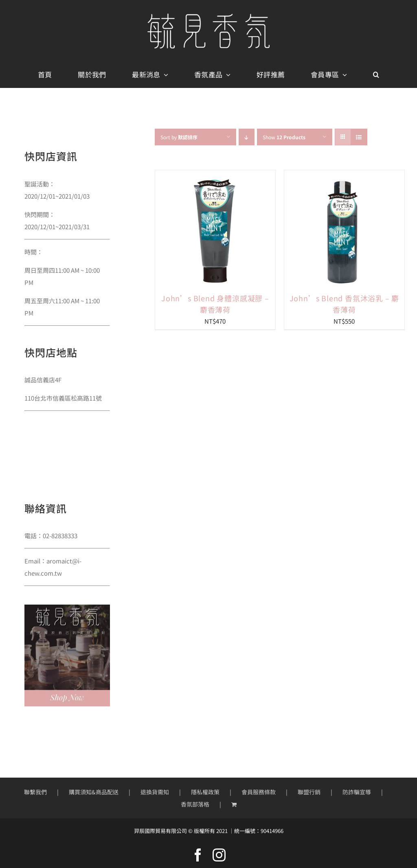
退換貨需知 (155, 792)
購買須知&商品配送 (94, 792)
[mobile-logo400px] (208, 16)
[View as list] (359, 137)
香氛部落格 (195, 804)
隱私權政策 (205, 792)
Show (284, 137)
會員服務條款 (259, 792)
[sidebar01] (67, 608)
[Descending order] (247, 137)
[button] (376, 75)
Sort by (179, 137)
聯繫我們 (35, 792)
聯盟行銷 (309, 792)
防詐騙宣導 (357, 792)
